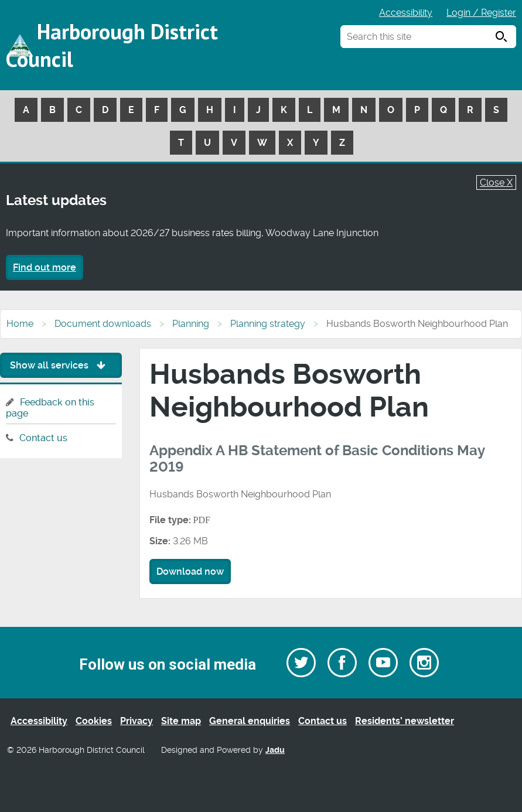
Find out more (45, 267)
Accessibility (406, 13)
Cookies (94, 721)
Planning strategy (268, 324)
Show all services (61, 365)
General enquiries (250, 721)
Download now (190, 572)
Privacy (137, 721)
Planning (191, 324)
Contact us (43, 438)
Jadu (275, 750)
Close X (496, 182)
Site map (181, 721)
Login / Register (481, 13)
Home (20, 324)
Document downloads (103, 324)
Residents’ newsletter (405, 721)
